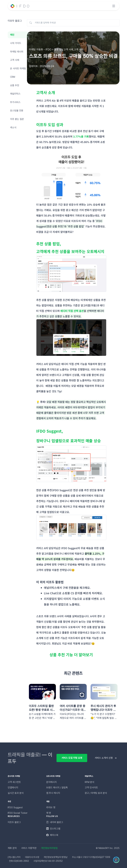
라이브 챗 (51, 807)
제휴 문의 (12, 848)
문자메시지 (51, 782)
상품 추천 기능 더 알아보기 (71, 655)
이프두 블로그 (14, 822)
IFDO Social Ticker (18, 813)
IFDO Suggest (15, 807)
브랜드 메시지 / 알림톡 (57, 788)
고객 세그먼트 (14, 782)
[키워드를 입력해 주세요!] (73, 23)
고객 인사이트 (91, 788)
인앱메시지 (13, 788)
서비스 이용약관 (29, 848)
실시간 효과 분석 (16, 793)
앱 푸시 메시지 (53, 793)
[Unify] (20, 6)
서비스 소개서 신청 (104, 758)
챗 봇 (49, 813)
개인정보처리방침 (49, 848)
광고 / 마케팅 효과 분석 (96, 793)
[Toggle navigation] (114, 6)
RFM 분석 (90, 782)
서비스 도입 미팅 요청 (72, 758)
